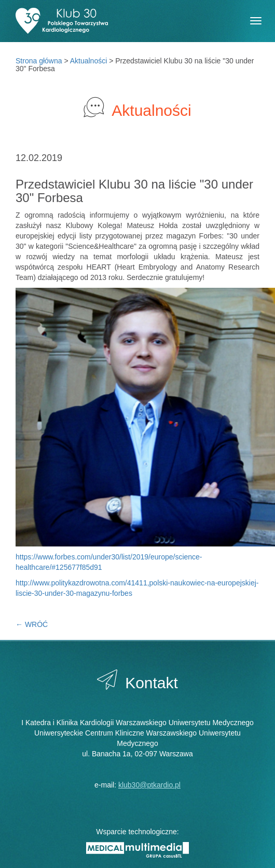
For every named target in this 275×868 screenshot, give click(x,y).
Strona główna (39, 61)
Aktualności (89, 61)
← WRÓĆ (32, 624)
